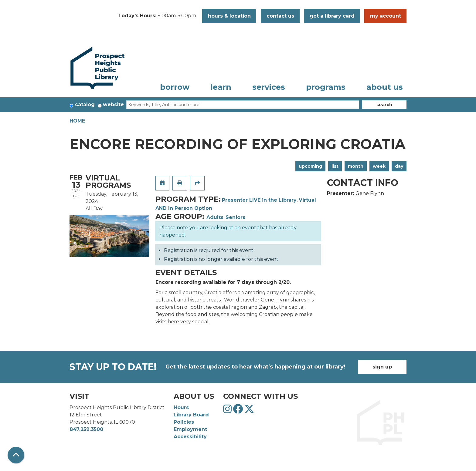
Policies (184, 422)
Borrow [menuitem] (175, 87)
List (335, 166)
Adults (215, 217)
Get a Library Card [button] (332, 16)
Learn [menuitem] (221, 87)
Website (113, 104)
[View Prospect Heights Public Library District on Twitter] (249, 411)
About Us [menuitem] (385, 87)
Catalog (85, 104)
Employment (190, 429)
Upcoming (310, 166)
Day (399, 166)
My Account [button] (386, 16)
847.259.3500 (86, 429)
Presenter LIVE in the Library (259, 200)
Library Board (191, 415)
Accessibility (190, 437)
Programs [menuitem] (326, 87)
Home (77, 121)
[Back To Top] (16, 455)
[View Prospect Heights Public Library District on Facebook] (239, 411)
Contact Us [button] (280, 16)
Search (384, 105)
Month (356, 166)
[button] (157, 16)
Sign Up (382, 367)
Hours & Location (229, 16)
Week (379, 166)
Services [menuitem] (269, 87)
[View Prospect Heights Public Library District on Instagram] (228, 411)
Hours (181, 407)
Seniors (235, 217)
